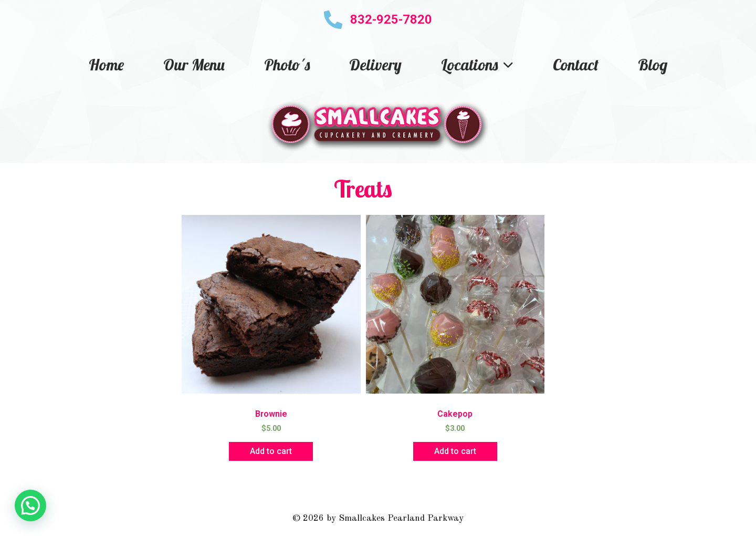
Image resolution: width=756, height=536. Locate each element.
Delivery (375, 65)
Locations (477, 65)
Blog (653, 65)
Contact (576, 65)
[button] (30, 506)
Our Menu (194, 65)
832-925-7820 (391, 19)
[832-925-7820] (333, 20)
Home (106, 65)
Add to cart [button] (271, 451)
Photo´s (287, 65)
